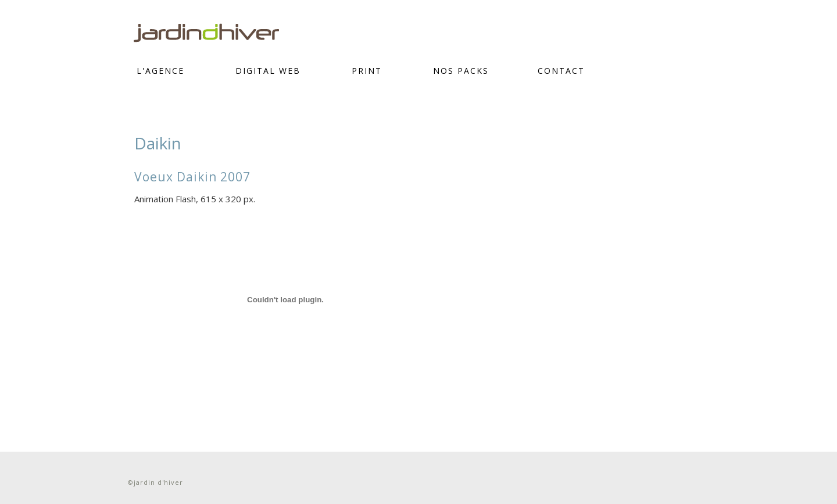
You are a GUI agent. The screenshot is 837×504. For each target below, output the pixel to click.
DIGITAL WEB (268, 71)
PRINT (367, 71)
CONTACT (561, 71)
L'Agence (160, 71)
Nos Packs (461, 71)
